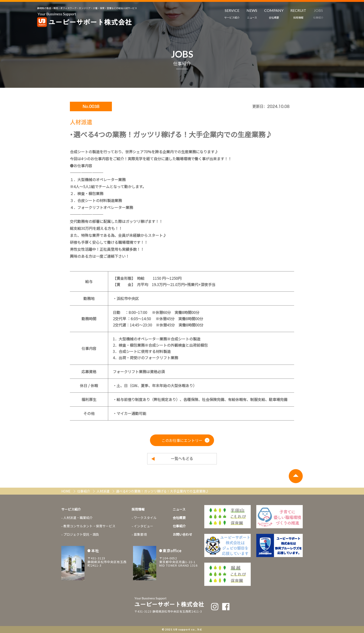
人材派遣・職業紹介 (78, 518)
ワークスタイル (145, 518)
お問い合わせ (182, 534)
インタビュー (143, 526)
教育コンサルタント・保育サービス (89, 526)
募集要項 (140, 534)
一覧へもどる (182, 459)
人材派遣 (103, 491)
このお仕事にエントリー (182, 440)
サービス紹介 (71, 509)
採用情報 (138, 509)
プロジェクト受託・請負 (81, 534)
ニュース (179, 509)
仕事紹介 (84, 491)
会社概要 (179, 518)
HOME (66, 491)
